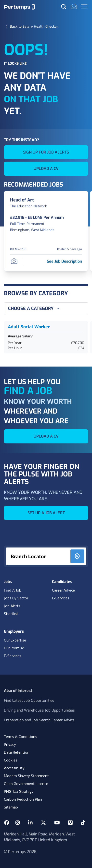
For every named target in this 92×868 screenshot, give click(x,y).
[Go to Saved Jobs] (74, 6)
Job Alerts (12, 606)
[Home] (19, 7)
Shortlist (11, 614)
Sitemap (11, 808)
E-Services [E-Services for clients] (13, 656)
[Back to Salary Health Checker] (34, 26)
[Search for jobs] (64, 7)
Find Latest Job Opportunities (29, 701)
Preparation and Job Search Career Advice (39, 720)
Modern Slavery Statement (26, 776)
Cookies (11, 761)
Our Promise (14, 648)
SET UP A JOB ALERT (46, 513)
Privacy (10, 745)
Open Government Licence (26, 784)
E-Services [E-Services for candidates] (61, 598)
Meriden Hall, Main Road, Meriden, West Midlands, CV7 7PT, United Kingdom (39, 837)
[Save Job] (14, 261)
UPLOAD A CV (46, 169)
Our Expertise (15, 641)
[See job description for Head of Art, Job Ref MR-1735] (64, 261)
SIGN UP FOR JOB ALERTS (46, 152)
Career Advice (63, 591)
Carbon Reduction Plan (23, 800)
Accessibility (14, 768)
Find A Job (13, 591)
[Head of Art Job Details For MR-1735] (22, 200)
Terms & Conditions (20, 737)
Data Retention (17, 753)
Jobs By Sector (16, 598)
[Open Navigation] (84, 7)
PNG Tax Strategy (19, 792)
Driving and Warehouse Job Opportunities (39, 710)
